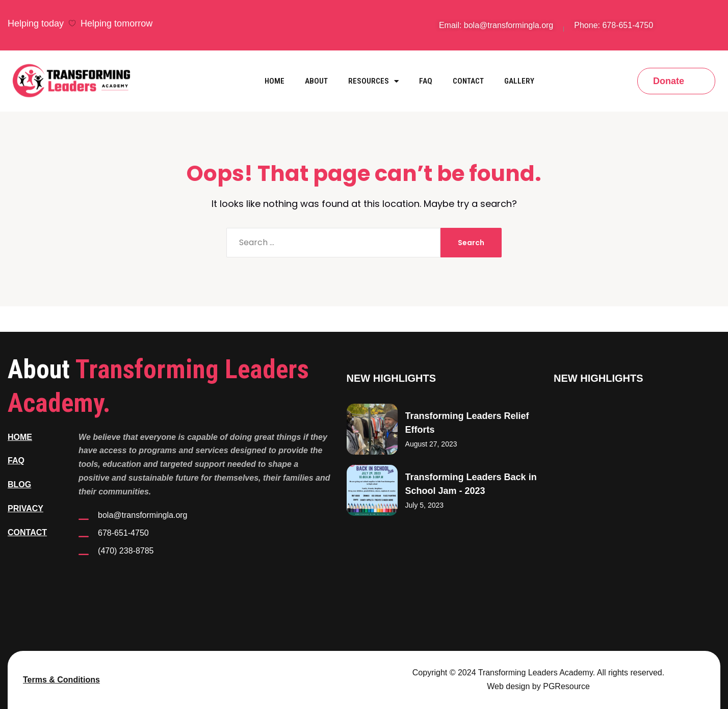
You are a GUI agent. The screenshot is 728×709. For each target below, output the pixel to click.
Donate (669, 81)
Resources (373, 81)
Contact (468, 81)
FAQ (426, 81)
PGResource (566, 686)
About (316, 81)
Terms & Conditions (61, 680)
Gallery (519, 81)
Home (275, 81)
